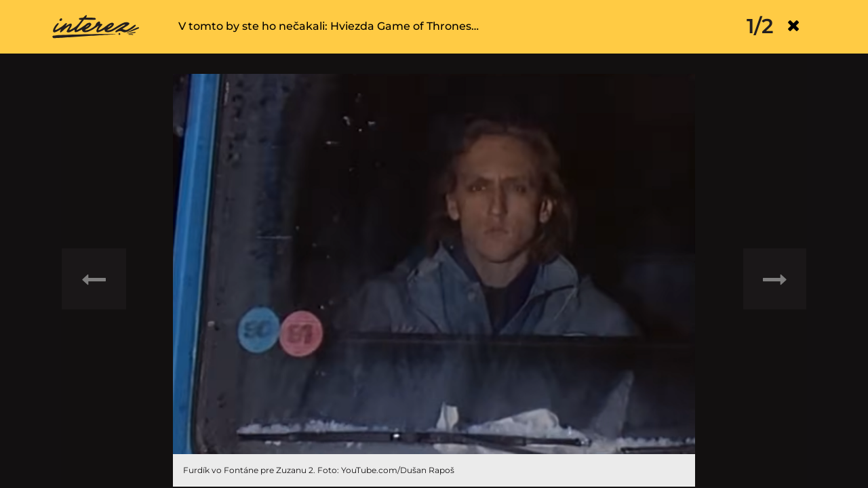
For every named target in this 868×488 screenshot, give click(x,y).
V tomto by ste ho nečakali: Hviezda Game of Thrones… (329, 26)
